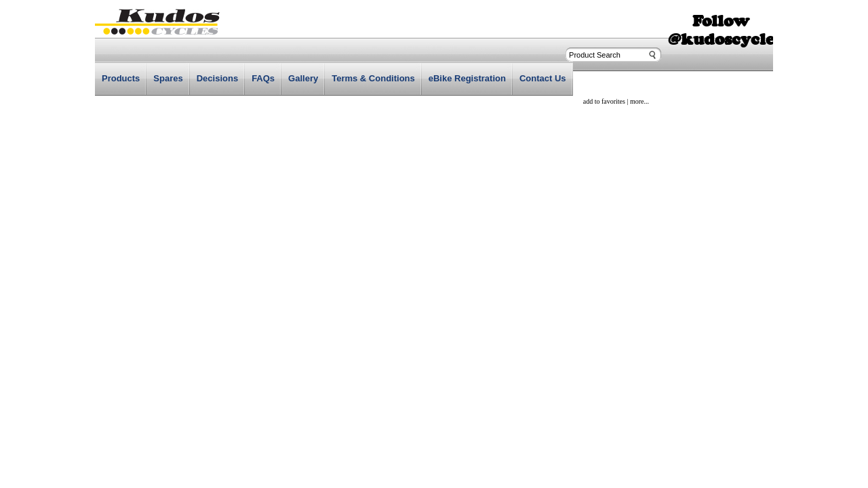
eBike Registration (467, 78)
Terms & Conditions (373, 78)
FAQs (263, 78)
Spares (168, 78)
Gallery (303, 78)
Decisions (217, 78)
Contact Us (543, 78)
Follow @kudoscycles (725, 30)
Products (121, 78)
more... (639, 101)
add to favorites (604, 101)
